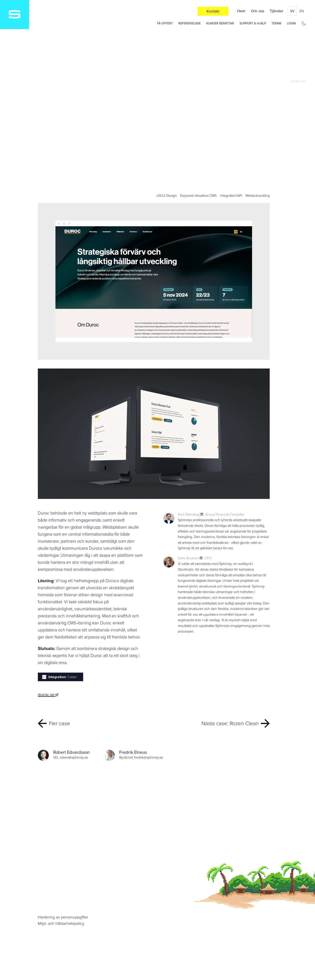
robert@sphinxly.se (74, 757)
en (302, 11)
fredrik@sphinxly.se (149, 757)
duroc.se (48, 695)
